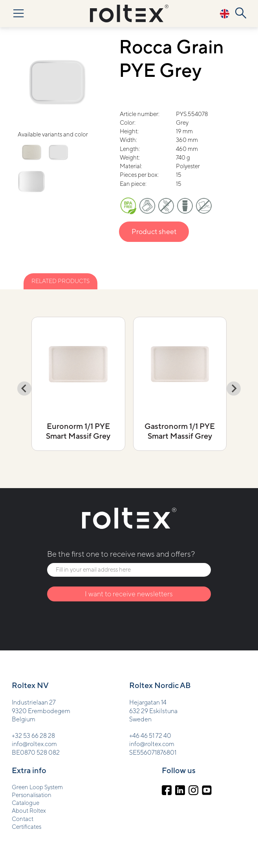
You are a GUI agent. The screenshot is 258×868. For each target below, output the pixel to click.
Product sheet (154, 232)
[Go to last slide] (24, 389)
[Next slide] (234, 389)
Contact (23, 819)
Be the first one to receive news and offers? (121, 554)
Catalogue (26, 803)
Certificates (27, 827)
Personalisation (32, 795)
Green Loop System (37, 787)
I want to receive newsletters (129, 594)
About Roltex (29, 811)
